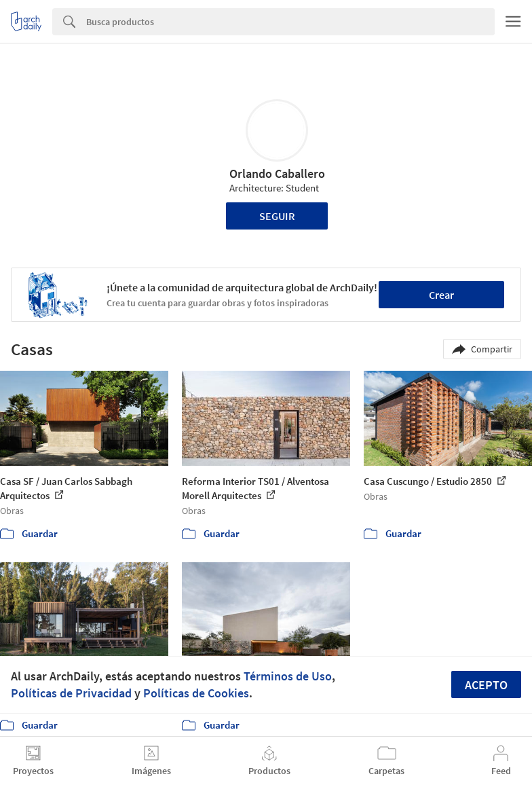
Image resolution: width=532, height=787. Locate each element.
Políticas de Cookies (196, 693)
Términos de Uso (288, 676)
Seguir (277, 216)
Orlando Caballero (277, 173)
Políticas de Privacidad (71, 693)
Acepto (486, 685)
